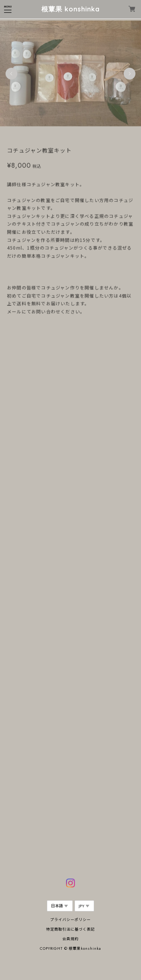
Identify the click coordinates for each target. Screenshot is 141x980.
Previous (11, 74)
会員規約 (70, 939)
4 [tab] (82, 134)
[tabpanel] (70, 74)
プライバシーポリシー (70, 920)
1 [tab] (59, 134)
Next (130, 74)
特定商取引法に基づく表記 (70, 929)
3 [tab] (74, 134)
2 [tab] (67, 134)
